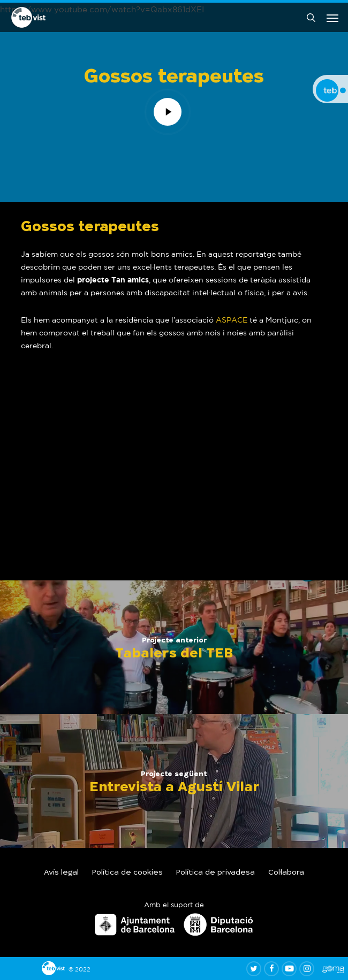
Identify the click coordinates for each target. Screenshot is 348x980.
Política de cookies (127, 873)
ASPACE (232, 320)
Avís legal (61, 873)
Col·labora (286, 873)
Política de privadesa (215, 873)
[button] (332, 18)
